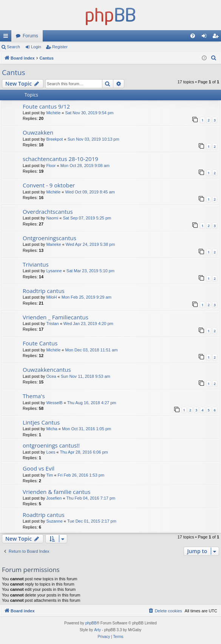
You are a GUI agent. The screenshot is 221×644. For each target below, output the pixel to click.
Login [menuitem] (206, 37)
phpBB (91, 623)
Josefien (54, 498)
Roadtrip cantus (44, 291)
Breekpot (54, 139)
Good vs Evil (39, 468)
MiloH (51, 297)
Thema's (34, 396)
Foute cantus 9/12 (46, 106)
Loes (51, 452)
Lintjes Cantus (41, 422)
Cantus (14, 72)
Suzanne (54, 521)
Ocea (51, 376)
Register (60, 47)
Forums (30, 36)
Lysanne (54, 271)
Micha (52, 429)
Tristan (52, 324)
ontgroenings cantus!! (51, 445)
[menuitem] (193, 36)
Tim (49, 475)
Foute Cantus (40, 343)
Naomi (52, 218)
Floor (51, 166)
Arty (97, 630)
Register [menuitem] (217, 37)
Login (36, 47)
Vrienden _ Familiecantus (56, 317)
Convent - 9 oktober (49, 185)
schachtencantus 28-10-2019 (60, 159)
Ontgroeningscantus (49, 238)
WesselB (54, 403)
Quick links (7, 37)
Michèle (53, 113)
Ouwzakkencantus (47, 370)
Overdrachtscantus (48, 212)
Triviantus (36, 264)
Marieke (53, 244)
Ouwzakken (38, 132)
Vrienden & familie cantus (56, 492)
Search (13, 47)
